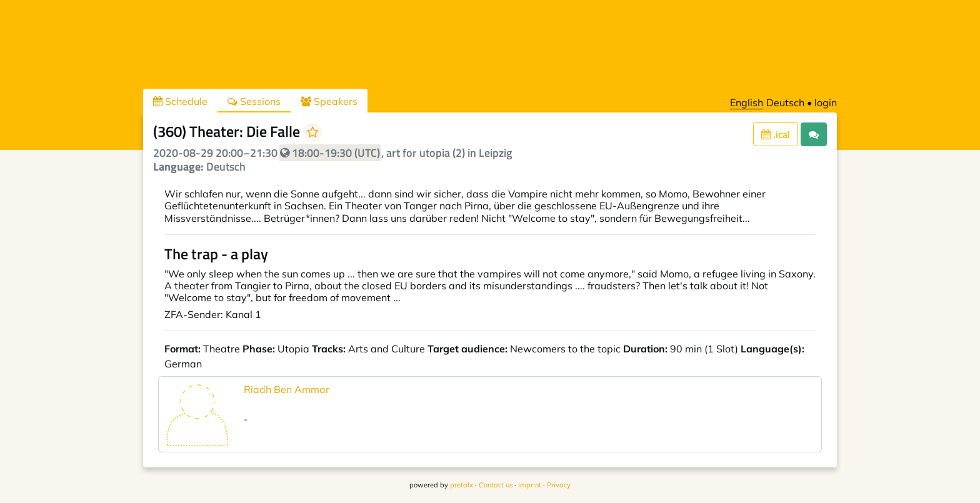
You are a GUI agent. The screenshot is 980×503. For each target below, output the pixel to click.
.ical (776, 134)
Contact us (496, 485)
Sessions (254, 101)
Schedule (180, 101)
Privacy (559, 485)
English (747, 102)
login (826, 102)
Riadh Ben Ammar (287, 389)
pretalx (462, 485)
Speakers (329, 101)
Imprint (530, 485)
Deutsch (785, 102)
